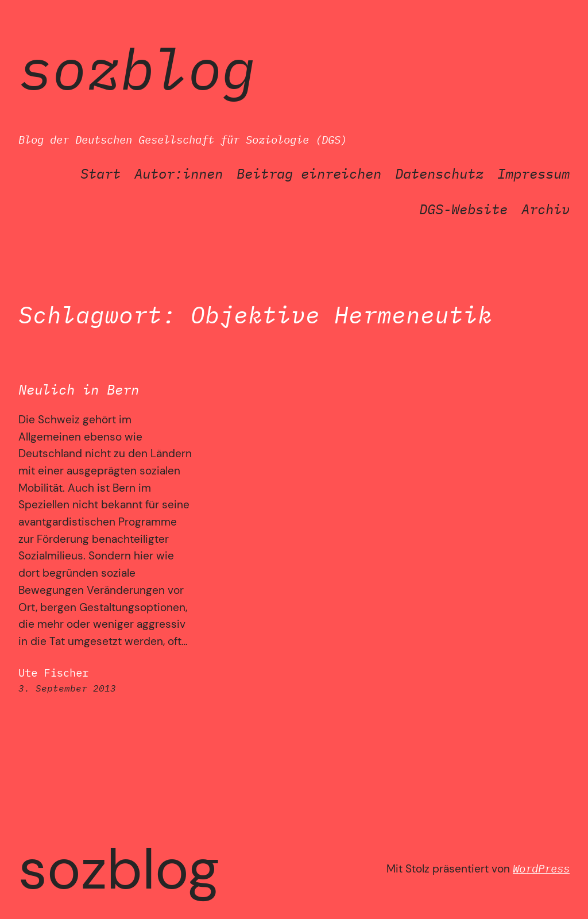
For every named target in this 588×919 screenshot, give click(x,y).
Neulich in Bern (79, 390)
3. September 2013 (67, 688)
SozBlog (137, 68)
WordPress (541, 868)
